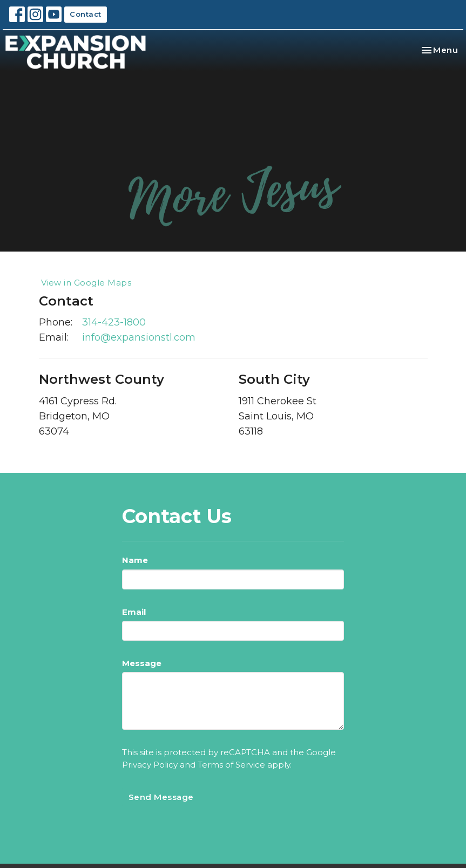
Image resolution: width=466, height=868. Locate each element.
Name (135, 560)
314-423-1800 (114, 322)
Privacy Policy (150, 765)
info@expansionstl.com (139, 337)
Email (134, 612)
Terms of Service (231, 765)
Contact (86, 14)
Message (142, 663)
